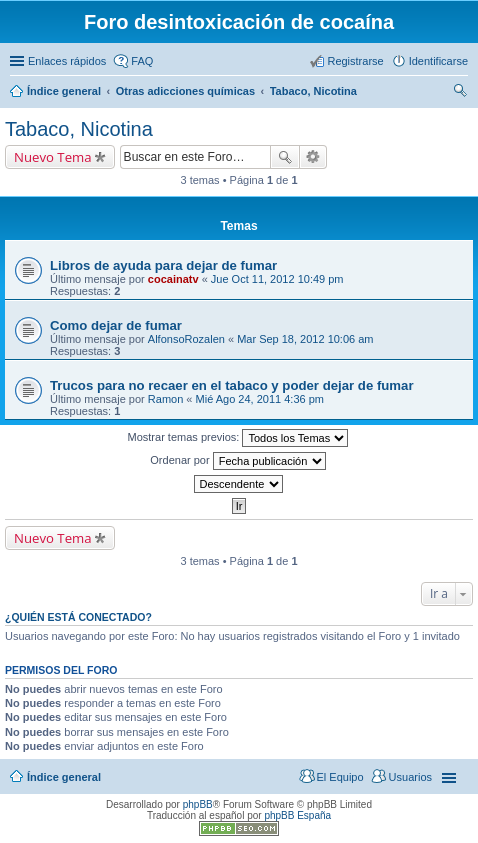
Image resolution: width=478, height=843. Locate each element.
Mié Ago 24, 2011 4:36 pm (260, 399)
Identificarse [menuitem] (438, 61)
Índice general (64, 777)
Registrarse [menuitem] (355, 61)
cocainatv (173, 279)
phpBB (198, 804)
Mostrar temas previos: (238, 438)
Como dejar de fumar (116, 325)
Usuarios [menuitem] (410, 777)
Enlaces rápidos (67, 61)
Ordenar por (237, 461)
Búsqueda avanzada (313, 157)
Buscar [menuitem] (460, 93)
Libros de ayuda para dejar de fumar (163, 265)
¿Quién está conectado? (78, 617)
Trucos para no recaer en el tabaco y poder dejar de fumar (232, 385)
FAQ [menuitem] (142, 61)
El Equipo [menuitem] (340, 777)
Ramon (165, 399)
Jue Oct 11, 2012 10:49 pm (277, 279)
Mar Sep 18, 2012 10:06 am (305, 339)
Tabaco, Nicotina (79, 129)
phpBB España (297, 815)
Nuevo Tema (53, 157)
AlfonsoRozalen (186, 339)
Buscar (285, 157)
